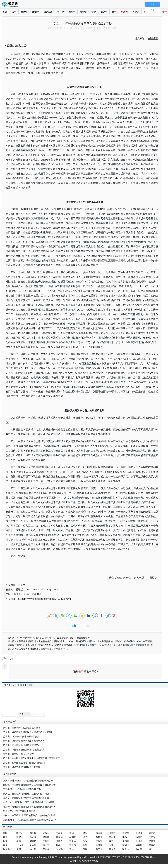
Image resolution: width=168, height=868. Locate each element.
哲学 (114, 12)
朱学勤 (59, 849)
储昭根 (139, 845)
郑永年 (33, 833)
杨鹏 (19, 841)
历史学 (104, 12)
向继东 (73, 837)
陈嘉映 (112, 833)
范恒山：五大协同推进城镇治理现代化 (22, 745)
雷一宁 (46, 845)
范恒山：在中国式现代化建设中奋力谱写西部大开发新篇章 (31, 758)
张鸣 (125, 837)
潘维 (72, 849)
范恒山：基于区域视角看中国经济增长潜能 (24, 763)
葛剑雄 (126, 845)
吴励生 (46, 849)
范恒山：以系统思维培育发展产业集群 (22, 767)
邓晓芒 (33, 841)
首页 (5, 12)
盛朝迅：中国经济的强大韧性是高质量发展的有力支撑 (29, 785)
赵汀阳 (86, 837)
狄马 (111, 841)
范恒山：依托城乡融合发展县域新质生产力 (24, 749)
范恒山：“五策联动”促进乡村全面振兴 (21, 736)
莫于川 (99, 849)
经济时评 (37, 594)
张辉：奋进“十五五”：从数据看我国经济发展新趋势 (28, 780)
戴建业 (99, 837)
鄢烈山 (86, 833)
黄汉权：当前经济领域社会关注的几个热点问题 (26, 794)
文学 (94, 12)
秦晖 (5, 833)
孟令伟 (33, 845)
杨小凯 (33, 849)
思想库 (124, 12)
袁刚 (19, 849)
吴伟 (85, 845)
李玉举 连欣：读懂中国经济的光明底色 (22, 789)
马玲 (85, 841)
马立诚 (33, 837)
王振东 (99, 841)
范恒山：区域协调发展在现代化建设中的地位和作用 (28, 732)
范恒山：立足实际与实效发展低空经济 (22, 728)
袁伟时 (126, 841)
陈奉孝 (59, 841)
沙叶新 (99, 845)
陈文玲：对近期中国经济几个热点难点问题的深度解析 (29, 807)
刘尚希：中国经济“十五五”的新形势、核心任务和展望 (29, 815)
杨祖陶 (46, 837)
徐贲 (5, 837)
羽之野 (112, 849)
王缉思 (46, 841)
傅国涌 (99, 833)
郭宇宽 (20, 837)
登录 (81, 671)
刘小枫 (20, 845)
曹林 (72, 833)
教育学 (83, 12)
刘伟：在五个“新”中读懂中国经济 (19, 811)
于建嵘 (139, 833)
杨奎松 (139, 837)
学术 (16, 594)
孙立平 (139, 849)
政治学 (36, 12)
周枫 (58, 845)
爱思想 (11, 5)
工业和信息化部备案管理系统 (84, 861)
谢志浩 (126, 849)
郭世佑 (73, 841)
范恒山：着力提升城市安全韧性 (18, 754)
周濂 (5, 841)
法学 (14, 12)
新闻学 (72, 12)
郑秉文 (86, 849)
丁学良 (59, 833)
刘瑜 (111, 845)
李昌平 (112, 837)
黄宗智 (126, 833)
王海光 (152, 837)
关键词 (136, 12)
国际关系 (48, 12)
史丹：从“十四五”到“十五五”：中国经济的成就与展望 (29, 802)
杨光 (151, 849)
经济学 (24, 12)
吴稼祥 (152, 845)
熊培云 (152, 841)
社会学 (60, 12)
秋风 (5, 845)
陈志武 (152, 833)
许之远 (6, 849)
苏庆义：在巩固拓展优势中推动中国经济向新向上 (27, 798)
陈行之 (20, 833)
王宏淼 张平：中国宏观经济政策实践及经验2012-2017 (29, 820)
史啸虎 (139, 841)
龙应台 (46, 833)
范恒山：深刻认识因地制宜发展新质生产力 (24, 741)
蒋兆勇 (73, 845)
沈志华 (59, 837)
